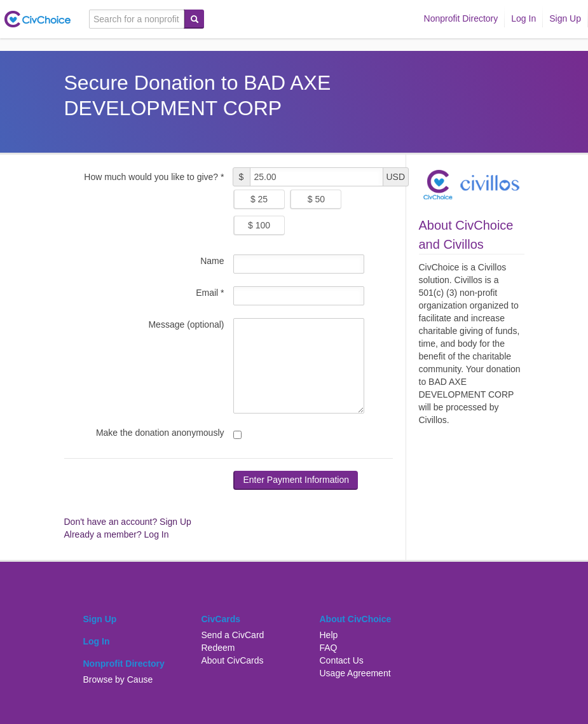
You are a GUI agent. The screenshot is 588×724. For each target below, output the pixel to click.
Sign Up (565, 18)
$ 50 (316, 199)
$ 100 (259, 225)
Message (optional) (186, 324)
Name (212, 261)
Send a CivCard (233, 635)
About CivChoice (356, 619)
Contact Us (342, 660)
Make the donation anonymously (160, 433)
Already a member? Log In (117, 534)
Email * (210, 293)
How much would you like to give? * (154, 177)
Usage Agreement (355, 673)
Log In (523, 18)
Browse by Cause (118, 679)
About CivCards (233, 660)
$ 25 (259, 199)
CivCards (221, 619)
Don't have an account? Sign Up (128, 522)
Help (329, 635)
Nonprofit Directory (461, 18)
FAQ (329, 648)
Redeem (218, 648)
